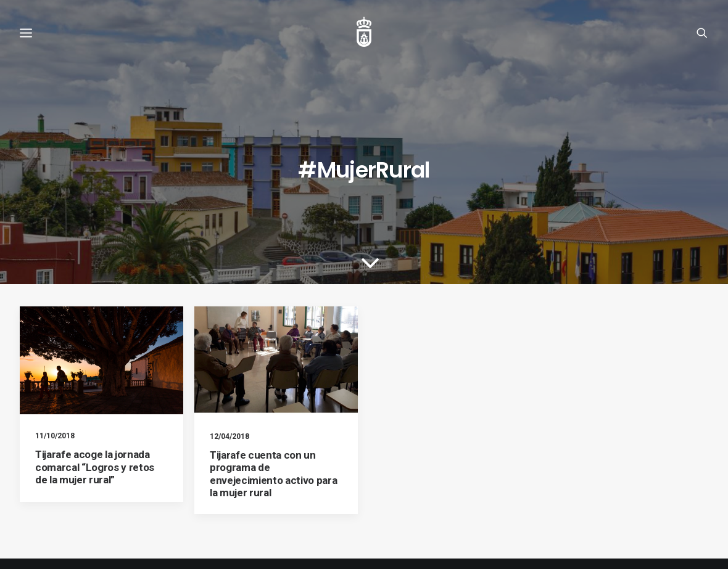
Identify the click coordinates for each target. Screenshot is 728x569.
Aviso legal (39, 520)
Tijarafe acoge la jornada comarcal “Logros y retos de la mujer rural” (95, 405)
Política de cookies (99, 520)
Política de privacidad (176, 520)
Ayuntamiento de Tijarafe (64, 545)
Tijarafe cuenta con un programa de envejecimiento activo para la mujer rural (273, 411)
